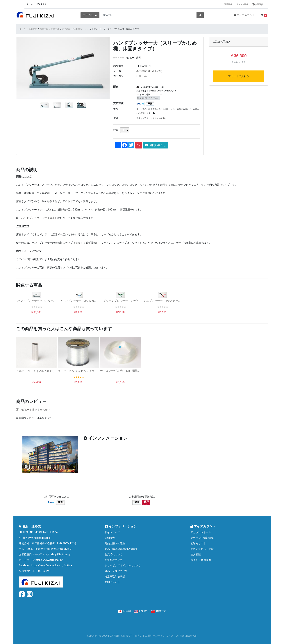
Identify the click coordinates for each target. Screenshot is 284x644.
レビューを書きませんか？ (33, 410)
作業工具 (44, 29)
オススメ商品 (242, 4)
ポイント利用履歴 (201, 560)
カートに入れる (239, 76)
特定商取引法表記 (115, 576)
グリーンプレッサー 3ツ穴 (120, 301)
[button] (23, 84)
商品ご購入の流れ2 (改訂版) (121, 549)
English (143, 611)
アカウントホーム (201, 532)
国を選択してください (148, 98)
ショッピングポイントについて (123, 565)
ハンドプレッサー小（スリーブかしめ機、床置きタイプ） (53, 301)
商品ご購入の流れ (115, 543)
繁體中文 (161, 611)
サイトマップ (112, 532)
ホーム (23, 29)
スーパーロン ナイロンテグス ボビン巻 (82, 371)
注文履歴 (196, 554)
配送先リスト (198, 543)
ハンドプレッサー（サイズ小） (39, 218)
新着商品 (228, 4)
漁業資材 (33, 29)
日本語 (127, 611)
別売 (78, 243)
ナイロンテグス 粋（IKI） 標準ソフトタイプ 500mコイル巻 (137, 371)
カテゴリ (90, 15)
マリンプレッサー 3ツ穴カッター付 (82, 301)
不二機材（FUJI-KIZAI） (73, 29)
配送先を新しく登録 (202, 549)
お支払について (114, 554)
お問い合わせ (156, 145)
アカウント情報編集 (202, 538)
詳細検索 (110, 538)
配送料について (114, 560)
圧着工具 (55, 29)
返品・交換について (116, 571)
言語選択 (258, 4)
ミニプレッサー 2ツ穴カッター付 (165, 301)
